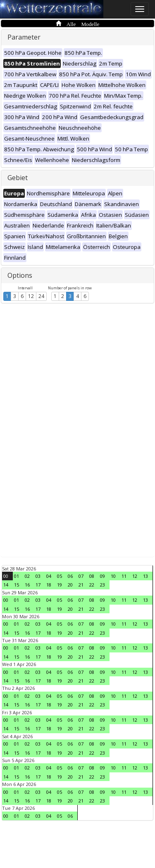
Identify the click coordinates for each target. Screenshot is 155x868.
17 (38, 585)
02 (27, 576)
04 (49, 576)
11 (124, 576)
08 (92, 576)
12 (31, 296)
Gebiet (18, 178)
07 (81, 576)
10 (113, 576)
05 (60, 576)
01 (17, 576)
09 (103, 576)
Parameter (24, 37)
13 (145, 576)
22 (92, 585)
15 (17, 585)
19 (60, 585)
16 (27, 585)
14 (6, 585)
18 (49, 585)
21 (81, 585)
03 (38, 576)
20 (70, 585)
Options (20, 275)
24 (41, 296)
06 (70, 576)
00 (6, 576)
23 (103, 585)
